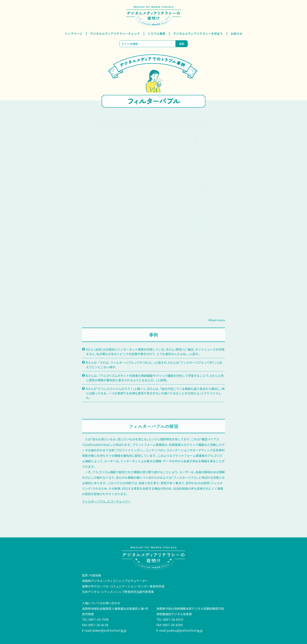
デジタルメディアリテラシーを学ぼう (198, 34)
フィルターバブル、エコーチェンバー (106, 501)
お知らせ (237, 34)
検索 (182, 44)
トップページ (73, 34)
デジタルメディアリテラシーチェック (115, 34)
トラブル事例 (156, 34)
